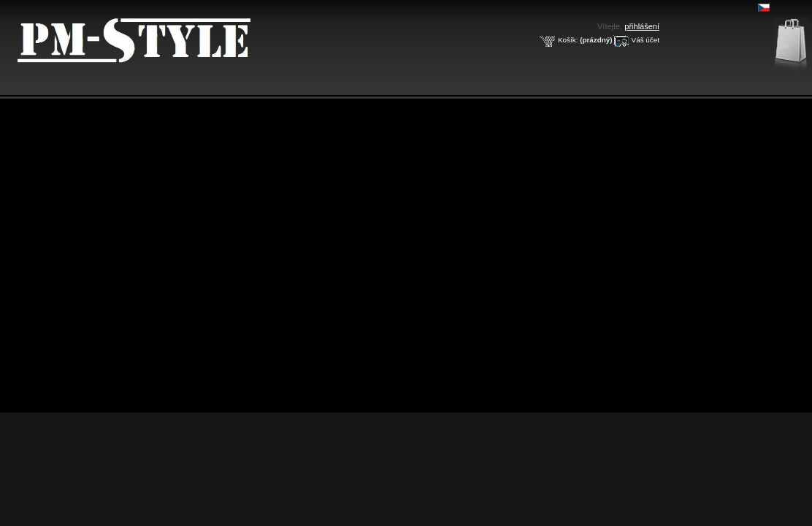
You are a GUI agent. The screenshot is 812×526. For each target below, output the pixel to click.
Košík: (568, 40)
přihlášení (642, 26)
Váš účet (646, 40)
